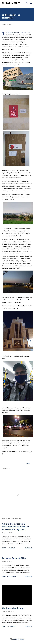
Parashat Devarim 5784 (14, 558)
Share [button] (28, 463)
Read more (28, 548)
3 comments (11, 627)
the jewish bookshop (13, 608)
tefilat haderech (12, 3)
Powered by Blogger (17, 639)
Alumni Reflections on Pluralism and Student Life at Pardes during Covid (16, 527)
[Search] (27, 3)
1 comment (11, 548)
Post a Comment (13, 577)
